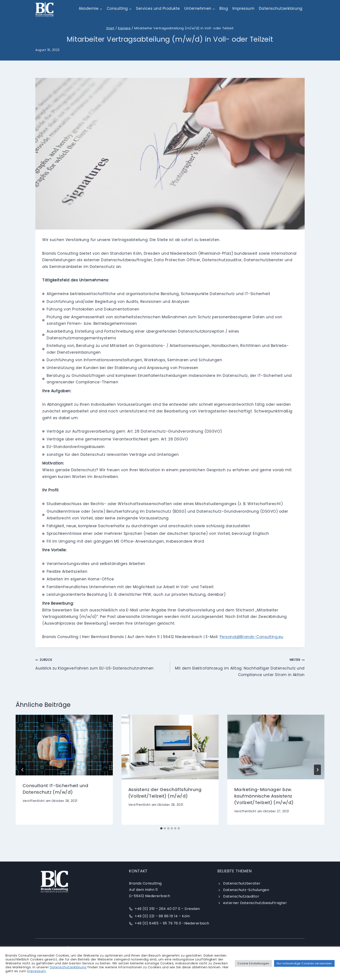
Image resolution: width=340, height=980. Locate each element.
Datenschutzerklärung (281, 8)
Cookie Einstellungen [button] (253, 963)
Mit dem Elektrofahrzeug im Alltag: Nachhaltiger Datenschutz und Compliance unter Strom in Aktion (239, 667)
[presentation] (64, 745)
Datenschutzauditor (241, 896)
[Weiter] (317, 770)
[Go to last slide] (23, 770)
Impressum (244, 8)
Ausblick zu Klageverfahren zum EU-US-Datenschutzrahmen (101, 663)
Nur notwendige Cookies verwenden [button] (304, 963)
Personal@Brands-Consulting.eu (252, 637)
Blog (224, 8)
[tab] (161, 828)
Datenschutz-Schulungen (246, 890)
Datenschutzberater (242, 883)
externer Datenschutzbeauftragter (255, 903)
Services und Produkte (158, 8)
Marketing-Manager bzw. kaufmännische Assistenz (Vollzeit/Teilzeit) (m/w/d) (264, 796)
